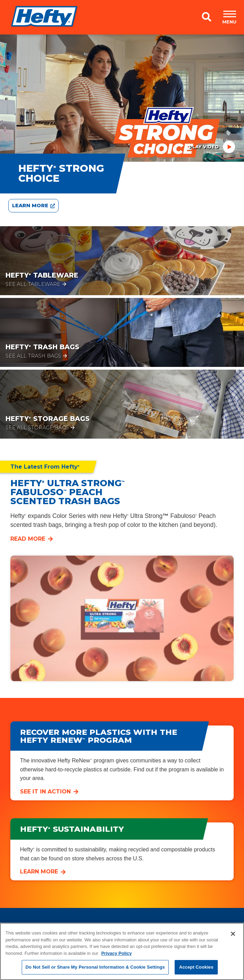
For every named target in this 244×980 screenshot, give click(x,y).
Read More (28, 539)
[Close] (233, 934)
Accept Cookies (196, 967)
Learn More (39, 872)
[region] (122, 951)
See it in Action (45, 792)
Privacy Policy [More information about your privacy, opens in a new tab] (116, 953)
